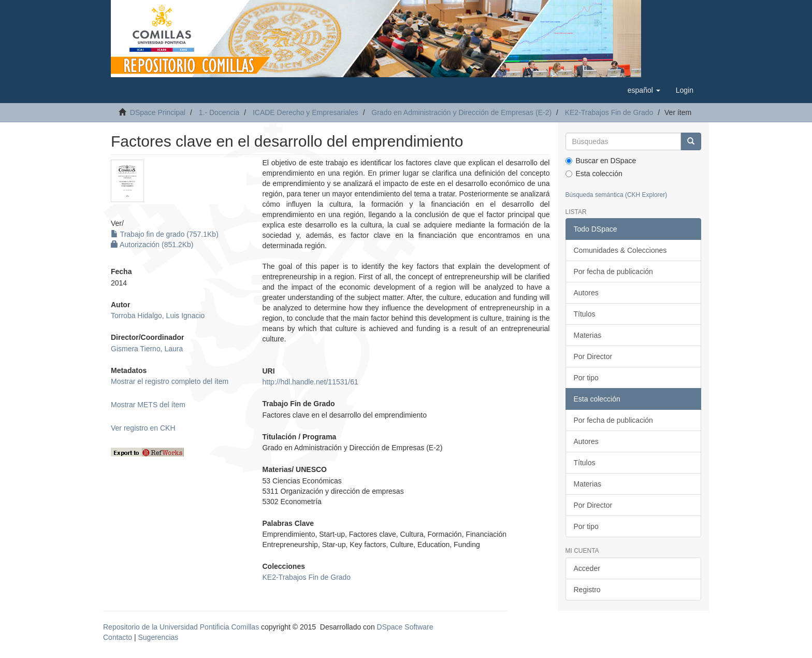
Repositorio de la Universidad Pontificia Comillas (181, 627)
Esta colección (594, 174)
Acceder (587, 568)
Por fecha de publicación (613, 271)
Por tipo (586, 378)
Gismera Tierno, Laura (147, 349)
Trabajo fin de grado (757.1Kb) (165, 234)
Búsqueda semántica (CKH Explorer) (617, 195)
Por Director (593, 356)
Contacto (118, 637)
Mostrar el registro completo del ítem (170, 381)
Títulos (585, 314)
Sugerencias (158, 637)
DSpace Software (405, 627)
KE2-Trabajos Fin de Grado (609, 112)
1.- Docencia (219, 112)
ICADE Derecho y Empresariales (306, 112)
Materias (588, 335)
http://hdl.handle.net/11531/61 (310, 382)
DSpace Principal (158, 112)
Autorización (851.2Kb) (152, 245)
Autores (586, 293)
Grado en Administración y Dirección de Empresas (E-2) (461, 112)
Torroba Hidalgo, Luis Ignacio (158, 316)
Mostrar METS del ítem (148, 405)
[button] (644, 90)
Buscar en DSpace (601, 161)
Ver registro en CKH (143, 428)
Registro (587, 590)
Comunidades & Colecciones (620, 250)
